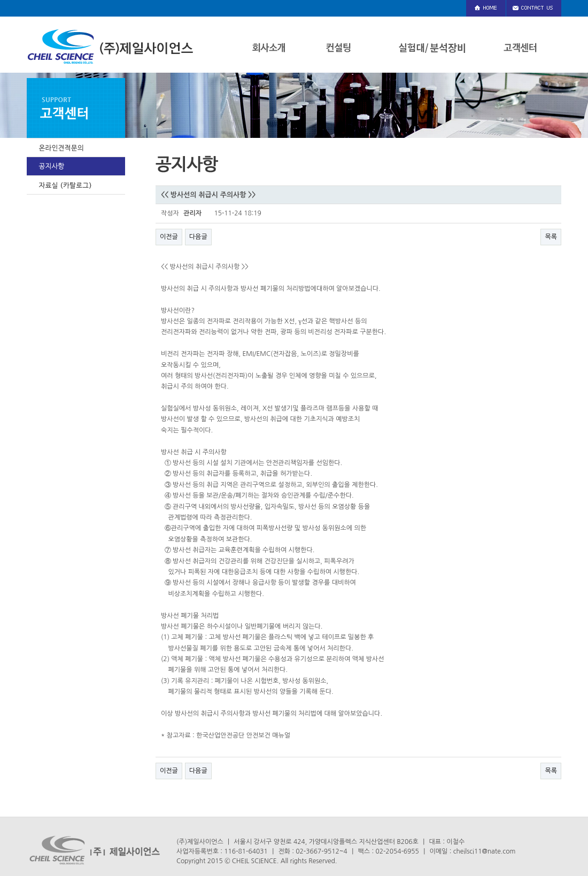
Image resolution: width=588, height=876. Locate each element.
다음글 (198, 237)
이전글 (169, 237)
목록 (551, 237)
